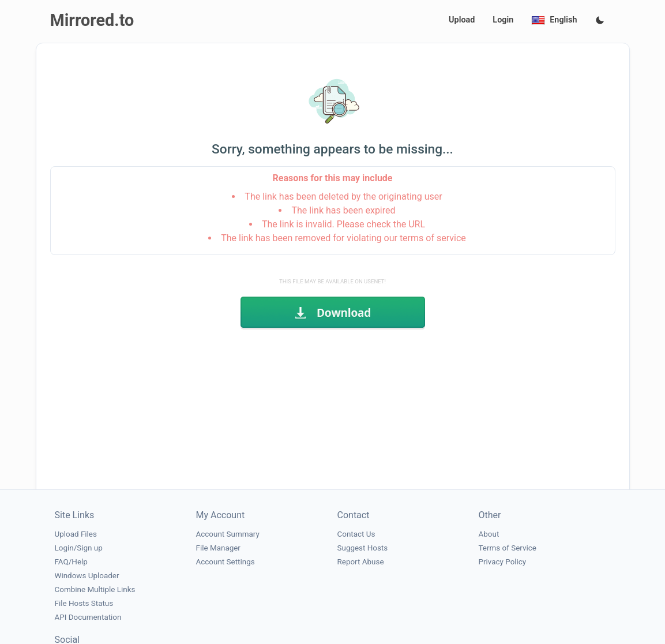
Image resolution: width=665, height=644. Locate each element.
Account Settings (226, 562)
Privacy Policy (503, 562)
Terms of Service (508, 548)
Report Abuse (361, 562)
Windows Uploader (87, 576)
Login (503, 20)
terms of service (433, 238)
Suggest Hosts (363, 548)
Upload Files (76, 534)
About (489, 534)
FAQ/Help (71, 562)
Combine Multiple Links (95, 589)
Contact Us (356, 534)
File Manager (218, 548)
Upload (462, 20)
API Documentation (88, 617)
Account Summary (228, 534)
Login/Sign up (79, 548)
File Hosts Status (84, 603)
